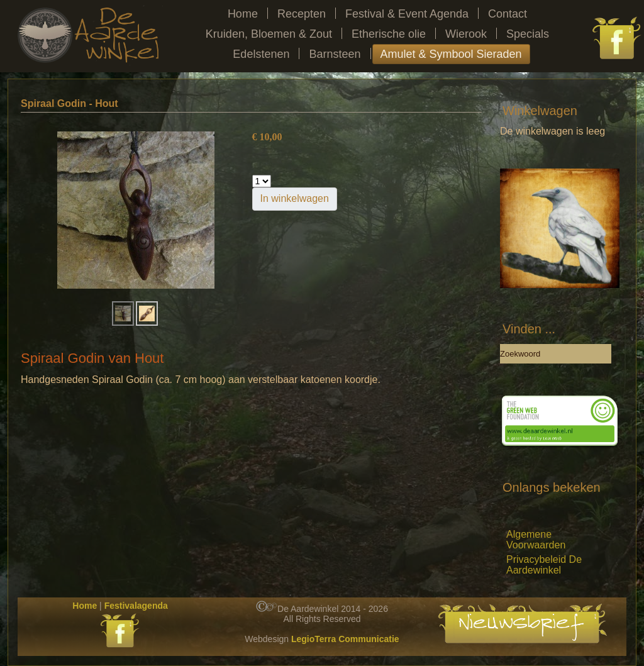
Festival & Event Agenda (407, 14)
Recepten (302, 14)
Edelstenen (261, 54)
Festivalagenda (136, 606)
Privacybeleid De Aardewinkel (544, 565)
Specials (528, 34)
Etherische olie (389, 34)
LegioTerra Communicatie (345, 639)
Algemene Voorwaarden (536, 540)
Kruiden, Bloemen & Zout (269, 34)
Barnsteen (335, 54)
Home (243, 14)
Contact (508, 14)
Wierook (466, 34)
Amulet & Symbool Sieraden (451, 54)
